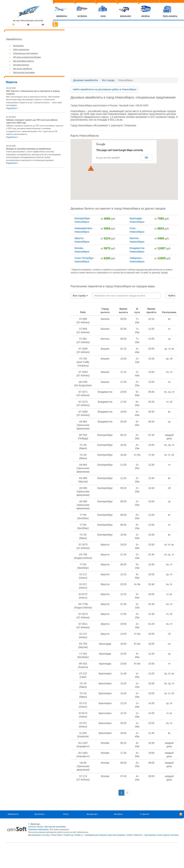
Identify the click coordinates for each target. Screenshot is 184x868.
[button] (158, 165)
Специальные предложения (25, 53)
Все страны (78, 296)
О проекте (145, 814)
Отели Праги (57, 835)
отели (103, 16)
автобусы (146, 16)
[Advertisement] (35, 195)
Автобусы (118, 814)
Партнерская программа (24, 72)
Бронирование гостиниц (39, 835)
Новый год (68, 835)
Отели (66, 814)
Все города (108, 80)
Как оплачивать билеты (23, 61)
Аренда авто (92, 814)
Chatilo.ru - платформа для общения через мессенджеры (100, 835)
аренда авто (126, 16)
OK (146, 158)
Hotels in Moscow (134, 835)
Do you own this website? (108, 158)
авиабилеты (62, 16)
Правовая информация (38, 829)
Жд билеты (39, 814)
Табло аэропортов (21, 49)
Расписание (18, 46)
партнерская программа (55, 827)
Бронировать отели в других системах (162, 835)
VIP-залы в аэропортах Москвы (27, 57)
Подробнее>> (12, 108)
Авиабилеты (13, 814)
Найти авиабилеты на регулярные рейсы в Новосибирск (105, 89)
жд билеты (82, 16)
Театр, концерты (170, 16)
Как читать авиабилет (23, 69)
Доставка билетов (21, 65)
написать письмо (36, 827)
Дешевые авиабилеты (86, 80)
